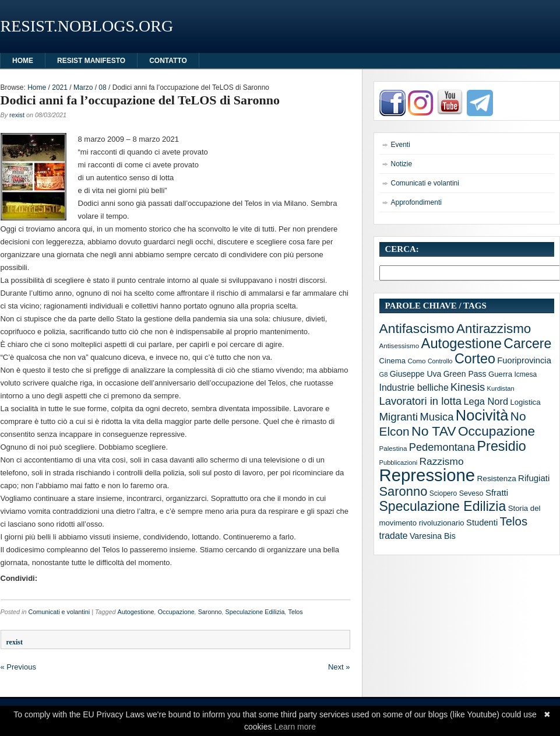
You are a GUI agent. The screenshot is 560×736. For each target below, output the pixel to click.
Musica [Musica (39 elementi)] (436, 417)
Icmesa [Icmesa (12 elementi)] (525, 374)
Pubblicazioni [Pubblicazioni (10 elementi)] (399, 462)
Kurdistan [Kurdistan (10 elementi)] (501, 388)
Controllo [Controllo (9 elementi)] (440, 361)
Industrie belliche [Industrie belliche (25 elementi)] (414, 388)
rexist (17, 115)
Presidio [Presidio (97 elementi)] (502, 446)
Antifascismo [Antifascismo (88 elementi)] (417, 328)
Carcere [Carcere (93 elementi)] (527, 344)
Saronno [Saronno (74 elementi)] (404, 491)
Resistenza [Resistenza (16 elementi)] (497, 479)
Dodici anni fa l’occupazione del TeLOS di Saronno (140, 100)
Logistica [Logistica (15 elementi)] (525, 402)
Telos (296, 612)
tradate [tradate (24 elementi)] (394, 536)
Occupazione (176, 612)
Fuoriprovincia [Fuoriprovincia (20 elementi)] (524, 360)
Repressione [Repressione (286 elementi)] (427, 475)
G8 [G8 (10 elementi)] (384, 374)
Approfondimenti (416, 202)
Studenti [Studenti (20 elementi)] (482, 523)
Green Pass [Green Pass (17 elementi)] (465, 374)
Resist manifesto (91, 61)
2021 (60, 87)
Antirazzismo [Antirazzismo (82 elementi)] (494, 329)
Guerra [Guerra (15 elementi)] (500, 374)
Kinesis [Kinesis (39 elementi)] (468, 387)
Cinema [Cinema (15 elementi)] (393, 361)
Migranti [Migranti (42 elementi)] (399, 417)
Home (37, 87)
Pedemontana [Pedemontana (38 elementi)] (442, 447)
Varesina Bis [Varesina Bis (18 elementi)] (433, 536)
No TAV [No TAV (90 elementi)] (434, 431)
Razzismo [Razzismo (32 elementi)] (442, 461)
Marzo (83, 87)
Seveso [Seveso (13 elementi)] (471, 493)
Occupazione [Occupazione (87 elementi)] (496, 431)
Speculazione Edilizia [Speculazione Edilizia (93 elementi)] (443, 506)
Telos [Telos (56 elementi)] (514, 521)
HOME (23, 61)
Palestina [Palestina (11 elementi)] (393, 448)
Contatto (168, 61)
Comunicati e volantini (59, 612)
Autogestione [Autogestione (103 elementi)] (462, 344)
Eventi (401, 145)
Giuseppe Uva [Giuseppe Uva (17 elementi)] (416, 374)
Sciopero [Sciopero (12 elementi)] (443, 493)
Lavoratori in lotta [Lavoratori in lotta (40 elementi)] (421, 401)
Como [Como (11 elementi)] (416, 361)
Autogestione (136, 612)
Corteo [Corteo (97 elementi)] (475, 359)
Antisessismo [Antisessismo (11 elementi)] (399, 346)
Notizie (402, 164)
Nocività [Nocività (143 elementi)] (482, 415)
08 (102, 87)
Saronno (210, 612)
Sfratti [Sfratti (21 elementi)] (497, 493)
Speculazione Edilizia (255, 612)
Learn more (295, 727)
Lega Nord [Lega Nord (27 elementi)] (486, 401)
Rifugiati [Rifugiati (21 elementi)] (534, 478)
